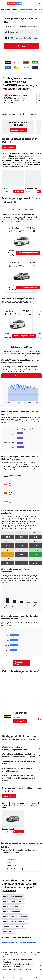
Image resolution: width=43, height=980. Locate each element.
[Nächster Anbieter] (38, 704)
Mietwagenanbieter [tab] (11, 906)
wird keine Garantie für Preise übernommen (22, 954)
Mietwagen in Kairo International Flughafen (19, 942)
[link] (18, 130)
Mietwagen (7, 978)
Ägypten (22, 978)
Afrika (15, 978)
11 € (6, 22)
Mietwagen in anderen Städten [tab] (15, 916)
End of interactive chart (3, 403)
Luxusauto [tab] (34, 210)
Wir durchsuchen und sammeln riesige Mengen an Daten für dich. (23, 965)
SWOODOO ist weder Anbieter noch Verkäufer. (23, 961)
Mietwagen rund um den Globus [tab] (15, 921)
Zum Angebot (19, 191)
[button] (4, 3)
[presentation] (10, 21)
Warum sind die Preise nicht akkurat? (23, 969)
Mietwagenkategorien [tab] (12, 911)
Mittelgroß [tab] (16, 210)
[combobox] (11, 27)
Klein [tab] (6, 210)
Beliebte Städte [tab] (9, 931)
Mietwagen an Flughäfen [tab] (13, 896)
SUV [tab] (25, 210)
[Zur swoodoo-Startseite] (14, 3)
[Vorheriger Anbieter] (5, 704)
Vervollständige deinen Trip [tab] (14, 926)
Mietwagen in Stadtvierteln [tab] (14, 901)
